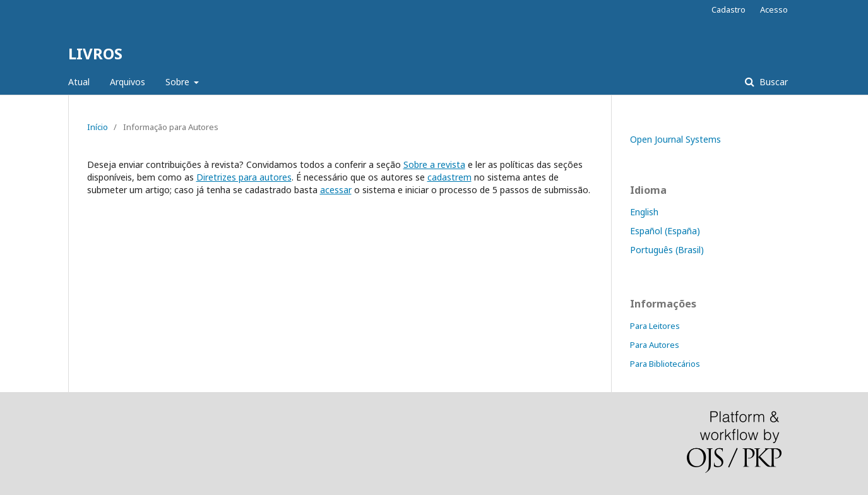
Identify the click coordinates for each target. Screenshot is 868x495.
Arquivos (128, 82)
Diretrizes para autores (244, 177)
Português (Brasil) (667, 250)
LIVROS (95, 53)
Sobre (179, 82)
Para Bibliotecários (665, 364)
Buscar (772, 82)
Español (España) (665, 231)
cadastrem (449, 177)
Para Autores (655, 345)
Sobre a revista (434, 164)
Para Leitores (655, 326)
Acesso (774, 9)
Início (98, 127)
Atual (79, 82)
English (644, 212)
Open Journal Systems (675, 139)
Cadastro (728, 9)
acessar (336, 190)
